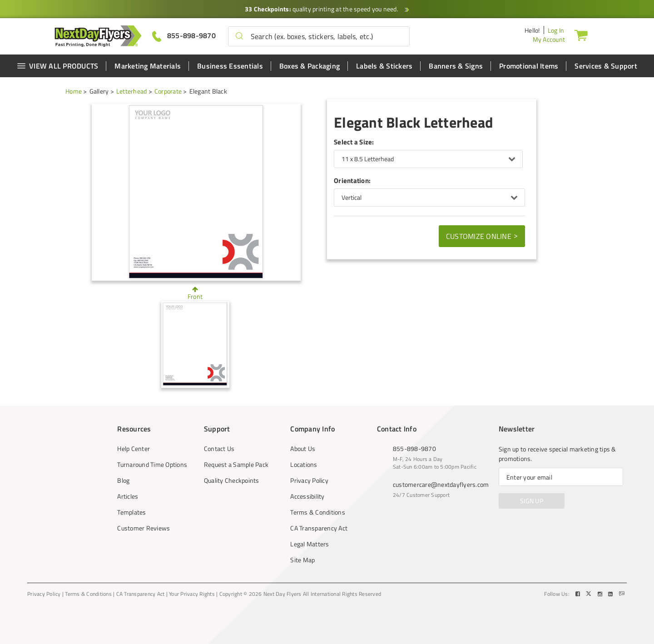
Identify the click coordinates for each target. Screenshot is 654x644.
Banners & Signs (456, 66)
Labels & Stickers (384, 66)
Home (74, 91)
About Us (303, 449)
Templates (131, 512)
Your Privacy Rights (192, 594)
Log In (556, 30)
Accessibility (307, 496)
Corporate (168, 91)
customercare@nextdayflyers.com (441, 484)
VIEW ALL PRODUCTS (57, 66)
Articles (128, 496)
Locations (304, 465)
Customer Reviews (144, 528)
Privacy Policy (309, 481)
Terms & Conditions (318, 512)
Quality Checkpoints (232, 481)
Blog (123, 481)
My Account (549, 39)
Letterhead (132, 91)
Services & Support (606, 66)
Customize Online (482, 236)
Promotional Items (529, 66)
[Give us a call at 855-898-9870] (184, 36)
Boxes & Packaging (310, 66)
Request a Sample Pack (236, 465)
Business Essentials (230, 66)
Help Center (134, 449)
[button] (239, 36)
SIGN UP (532, 501)
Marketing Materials (148, 66)
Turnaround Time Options (152, 465)
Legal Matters (310, 544)
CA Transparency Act (319, 528)
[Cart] (581, 35)
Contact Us (219, 449)
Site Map (302, 560)
